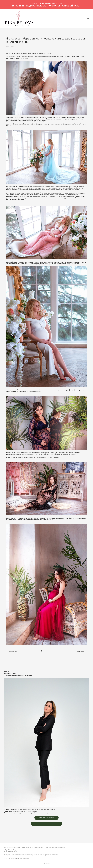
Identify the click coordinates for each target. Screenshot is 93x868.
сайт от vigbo (46, 864)
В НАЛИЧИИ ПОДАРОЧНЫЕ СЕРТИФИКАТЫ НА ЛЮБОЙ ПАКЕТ (47, 6)
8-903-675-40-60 (9, 849)
